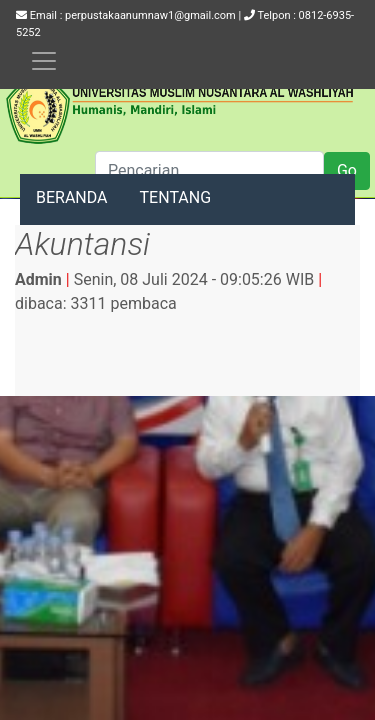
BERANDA (72, 197)
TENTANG (176, 197)
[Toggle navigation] (44, 61)
